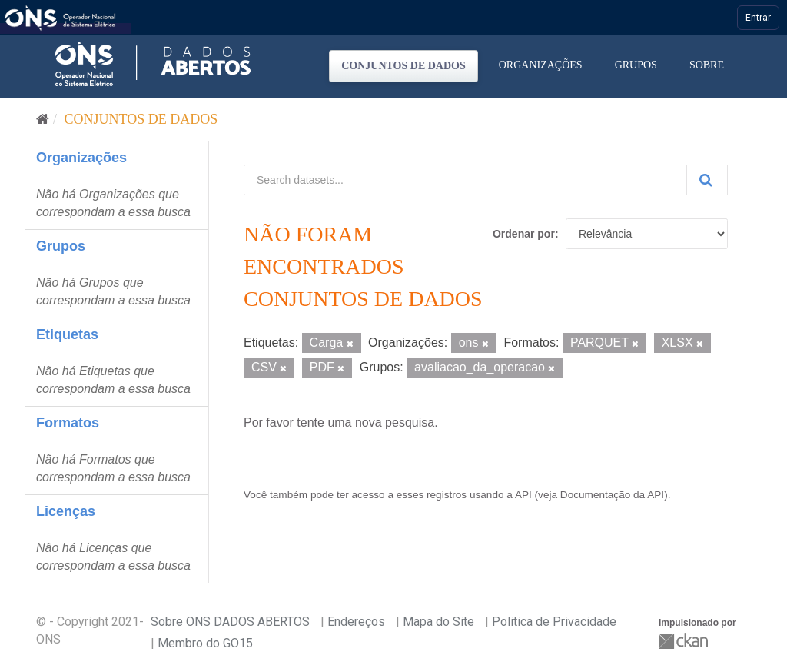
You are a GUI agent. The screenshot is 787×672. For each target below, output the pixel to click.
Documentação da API (612, 495)
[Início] (43, 119)
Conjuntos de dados (403, 66)
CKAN (685, 641)
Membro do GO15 (205, 643)
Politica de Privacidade (554, 622)
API (523, 495)
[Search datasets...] (465, 180)
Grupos (636, 65)
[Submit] (707, 180)
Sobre (707, 65)
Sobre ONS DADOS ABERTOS (230, 622)
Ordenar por (524, 234)
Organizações (541, 65)
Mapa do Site (438, 622)
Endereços (356, 622)
